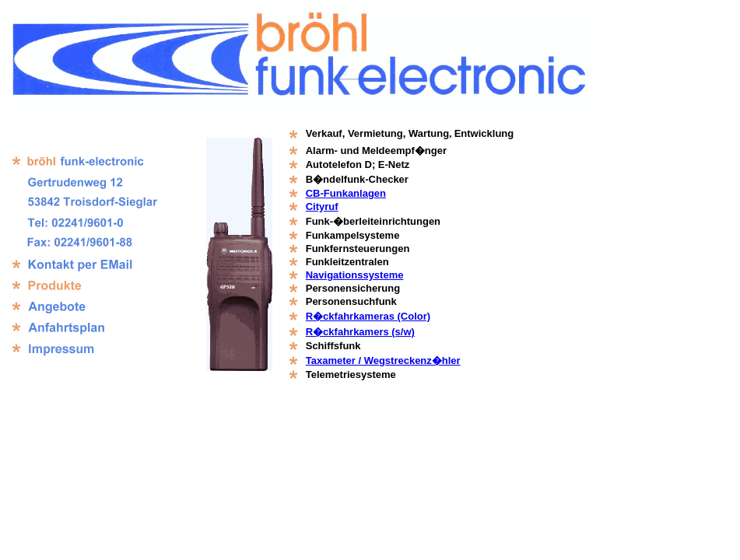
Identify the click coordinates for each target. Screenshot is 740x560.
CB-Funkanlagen (346, 193)
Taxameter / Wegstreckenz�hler (383, 360)
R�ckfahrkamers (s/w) (360, 332)
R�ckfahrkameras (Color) (368, 316)
